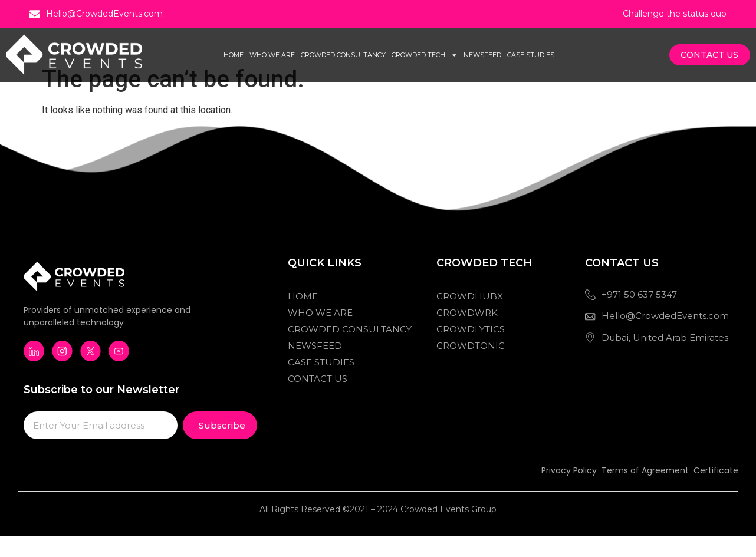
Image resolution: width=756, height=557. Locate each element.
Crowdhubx (470, 317)
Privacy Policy (569, 492)
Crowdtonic (471, 367)
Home (234, 55)
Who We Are (272, 55)
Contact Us (318, 400)
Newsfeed (482, 55)
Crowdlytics (471, 350)
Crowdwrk (467, 334)
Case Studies (531, 55)
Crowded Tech (425, 55)
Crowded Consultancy (343, 55)
